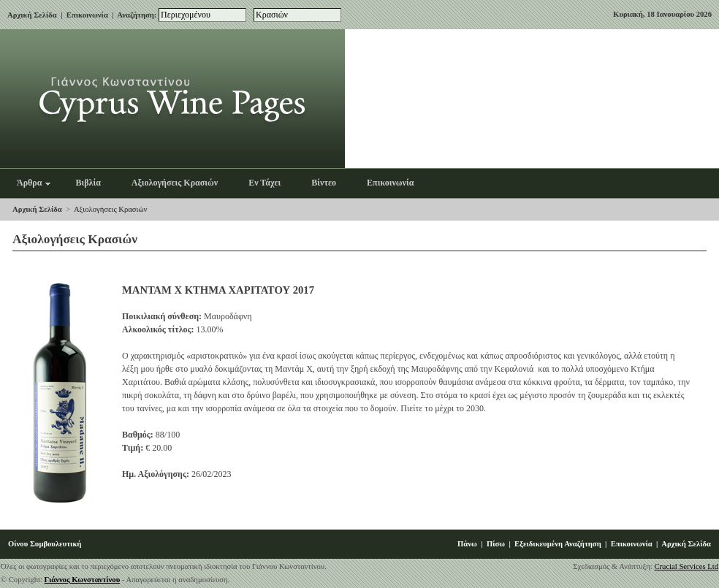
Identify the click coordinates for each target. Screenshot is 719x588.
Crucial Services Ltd (686, 566)
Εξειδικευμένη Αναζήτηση (558, 544)
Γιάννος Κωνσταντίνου (83, 580)
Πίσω (496, 544)
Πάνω (467, 544)
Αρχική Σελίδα (32, 15)
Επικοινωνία (87, 15)
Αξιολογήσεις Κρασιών (110, 209)
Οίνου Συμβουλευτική (45, 544)
